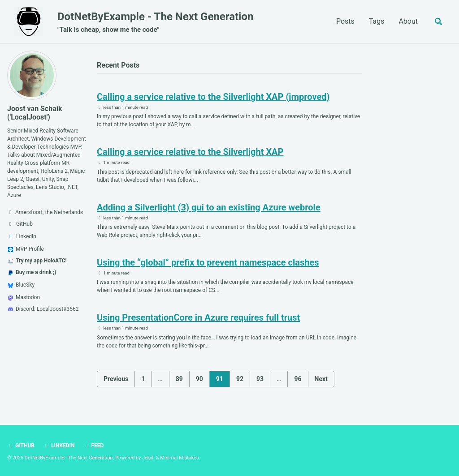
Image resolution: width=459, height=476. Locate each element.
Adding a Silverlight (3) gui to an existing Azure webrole (209, 207)
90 (199, 379)
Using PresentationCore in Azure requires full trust (198, 317)
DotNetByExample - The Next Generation (155, 23)
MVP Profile (26, 249)
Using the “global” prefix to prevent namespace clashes (208, 262)
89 (179, 379)
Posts (345, 21)
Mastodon (24, 297)
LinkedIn (59, 446)
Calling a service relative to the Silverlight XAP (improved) (213, 97)
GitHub (21, 446)
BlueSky (21, 285)
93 (260, 379)
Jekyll (148, 458)
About (408, 21)
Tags (377, 21)
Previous (116, 379)
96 (298, 379)
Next (321, 379)
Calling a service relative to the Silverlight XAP (190, 152)
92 (240, 379)
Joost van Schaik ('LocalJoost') (35, 113)
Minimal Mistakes (180, 458)
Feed (94, 446)
